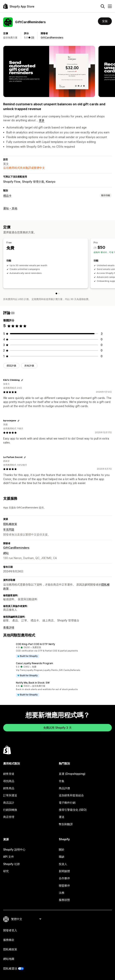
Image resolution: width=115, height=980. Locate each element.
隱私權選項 (10, 968)
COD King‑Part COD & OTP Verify (35, 644)
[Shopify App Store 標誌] (19, 6)
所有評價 (29, 366)
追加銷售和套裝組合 (71, 795)
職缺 (62, 857)
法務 (62, 893)
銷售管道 (9, 774)
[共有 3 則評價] (102, 334)
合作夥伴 (64, 878)
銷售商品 (9, 788)
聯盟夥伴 (64, 886)
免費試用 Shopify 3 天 (57, 728)
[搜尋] (103, 6)
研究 (6, 871)
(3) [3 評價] (33, 38)
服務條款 (9, 940)
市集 (62, 781)
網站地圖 (9, 959)
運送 (62, 817)
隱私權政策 (10, 524)
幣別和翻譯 (66, 824)
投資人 (63, 864)
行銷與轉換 (10, 810)
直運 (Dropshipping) (72, 774)
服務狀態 (64, 900)
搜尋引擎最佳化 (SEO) (73, 810)
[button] (57, 650)
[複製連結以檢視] (22, 380)
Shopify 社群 (12, 864)
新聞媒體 (64, 871)
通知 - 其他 (10, 208)
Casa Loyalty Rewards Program (34, 663)
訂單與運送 (10, 795)
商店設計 (9, 803)
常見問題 (9, 529)
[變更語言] (26, 919)
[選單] (110, 6)
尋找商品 (9, 781)
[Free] (56, 293)
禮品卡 (7, 196)
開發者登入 (10, 930)
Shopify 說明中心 (14, 849)
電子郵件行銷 (67, 803)
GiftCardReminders (52, 38)
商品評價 (64, 788)
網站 (6, 553)
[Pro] (59, 293)
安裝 (105, 21)
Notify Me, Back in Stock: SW (33, 683)
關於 (62, 849)
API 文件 (9, 857)
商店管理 (9, 817)
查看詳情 (9, 627)
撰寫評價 (11, 366)
